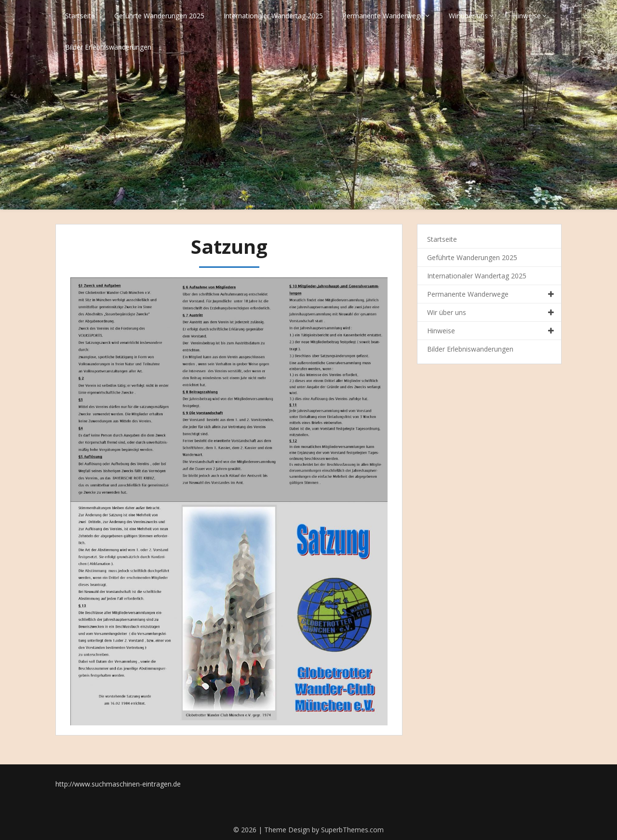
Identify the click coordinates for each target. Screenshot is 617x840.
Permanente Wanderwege (383, 16)
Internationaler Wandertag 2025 (273, 16)
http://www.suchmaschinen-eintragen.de (118, 784)
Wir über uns (468, 16)
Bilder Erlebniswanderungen (108, 47)
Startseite (80, 16)
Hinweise (527, 16)
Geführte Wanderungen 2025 (159, 16)
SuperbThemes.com (352, 830)
